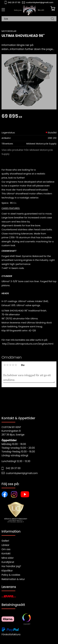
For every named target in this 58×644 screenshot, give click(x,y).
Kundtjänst (8, 562)
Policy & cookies (11, 575)
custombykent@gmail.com (40, 2)
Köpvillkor (7, 571)
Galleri (5, 541)
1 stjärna (5, 365)
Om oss (6, 549)
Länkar (5, 545)
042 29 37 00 (14, 2)
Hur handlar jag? (11, 566)
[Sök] (52, 19)
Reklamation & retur (13, 579)
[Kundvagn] (53, 9)
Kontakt (6, 554)
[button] (3, 11)
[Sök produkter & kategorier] (27, 19)
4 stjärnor (13, 365)
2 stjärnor (7, 365)
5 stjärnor (16, 365)
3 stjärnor (10, 365)
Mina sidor (8, 558)
